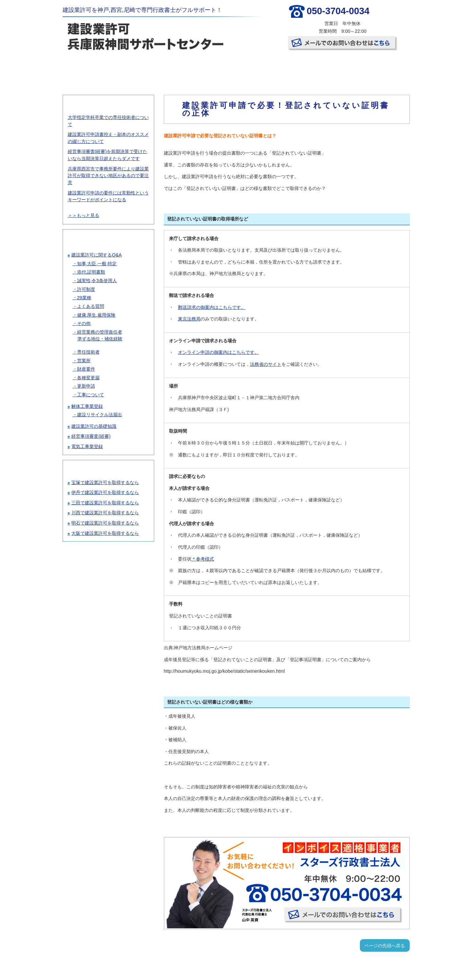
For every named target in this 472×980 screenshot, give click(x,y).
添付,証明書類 (91, 272)
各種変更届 (88, 378)
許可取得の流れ (207, 67)
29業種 (84, 298)
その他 (84, 323)
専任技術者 (88, 352)
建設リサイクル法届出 (100, 415)
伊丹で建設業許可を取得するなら (105, 492)
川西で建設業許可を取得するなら (105, 513)
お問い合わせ (379, 67)
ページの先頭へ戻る (385, 946)
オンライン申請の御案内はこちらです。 (218, 352)
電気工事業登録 (87, 446)
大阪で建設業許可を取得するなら (105, 533)
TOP (91, 67)
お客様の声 (264, 67)
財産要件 (86, 369)
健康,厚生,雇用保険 (96, 315)
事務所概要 (322, 67)
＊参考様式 (203, 559)
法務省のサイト (266, 364)
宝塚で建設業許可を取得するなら (105, 482)
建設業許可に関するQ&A (96, 255)
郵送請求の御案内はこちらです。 (212, 307)
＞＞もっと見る (84, 215)
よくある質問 (91, 306)
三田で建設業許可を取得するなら (105, 503)
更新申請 (86, 386)
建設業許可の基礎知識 (94, 426)
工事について (91, 395)
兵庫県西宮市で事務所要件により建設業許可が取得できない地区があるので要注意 (108, 176)
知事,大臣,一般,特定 (97, 264)
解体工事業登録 (87, 406)
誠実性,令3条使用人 (97, 281)
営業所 (84, 361)
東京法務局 (189, 319)
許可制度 (86, 289)
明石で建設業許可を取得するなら (105, 523)
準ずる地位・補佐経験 (100, 339)
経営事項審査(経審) (91, 436)
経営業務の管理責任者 (100, 332)
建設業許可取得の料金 (149, 67)
